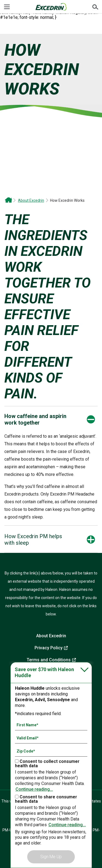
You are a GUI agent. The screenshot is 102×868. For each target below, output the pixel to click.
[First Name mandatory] (51, 725)
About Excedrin (31, 200)
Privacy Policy (49, 648)
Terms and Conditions (49, 660)
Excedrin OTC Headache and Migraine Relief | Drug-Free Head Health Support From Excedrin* (8, 200)
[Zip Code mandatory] (51, 751)
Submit (95, 7)
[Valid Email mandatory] (51, 738)
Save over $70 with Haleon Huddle (44, 672)
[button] (37, 419)
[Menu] (7, 7)
